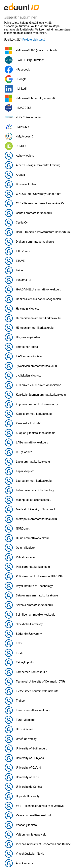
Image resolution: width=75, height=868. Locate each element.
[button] (37, 50)
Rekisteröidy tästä (34, 40)
